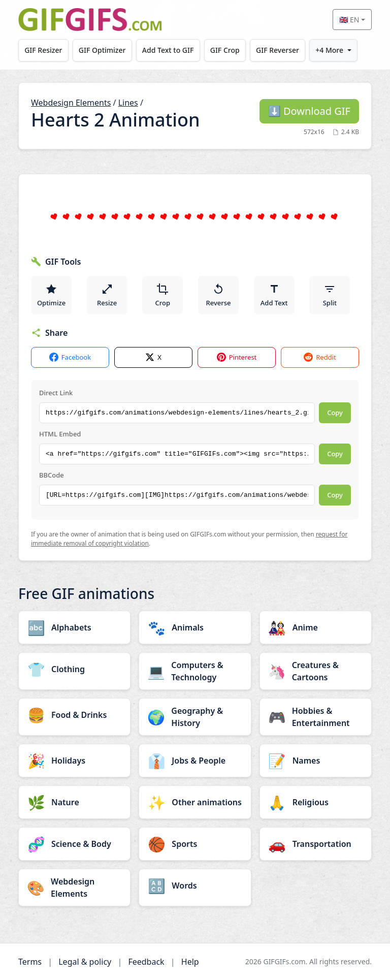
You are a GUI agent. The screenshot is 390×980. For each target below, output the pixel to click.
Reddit (320, 357)
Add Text (274, 295)
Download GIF (309, 111)
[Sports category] (195, 844)
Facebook (70, 357)
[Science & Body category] (74, 844)
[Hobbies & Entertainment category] (316, 717)
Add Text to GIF (168, 50)
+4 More (329, 50)
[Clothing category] (74, 669)
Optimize (51, 295)
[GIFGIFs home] (90, 20)
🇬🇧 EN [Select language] (349, 20)
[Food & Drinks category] (74, 715)
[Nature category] (74, 802)
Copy (335, 413)
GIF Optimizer (102, 50)
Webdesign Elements (71, 103)
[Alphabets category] (74, 627)
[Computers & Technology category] (195, 671)
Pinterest (237, 357)
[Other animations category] (195, 802)
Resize (107, 295)
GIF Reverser (278, 50)
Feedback (146, 962)
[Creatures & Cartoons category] (316, 671)
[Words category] (195, 886)
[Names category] (316, 761)
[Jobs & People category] (195, 761)
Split (330, 295)
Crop (163, 295)
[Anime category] (316, 627)
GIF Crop (225, 50)
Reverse (218, 295)
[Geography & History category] (195, 717)
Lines (128, 103)
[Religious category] (316, 802)
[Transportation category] (316, 844)
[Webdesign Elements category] (74, 888)
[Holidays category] (74, 761)
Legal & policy (85, 962)
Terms (30, 962)
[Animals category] (195, 627)
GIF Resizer (43, 50)
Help (190, 962)
